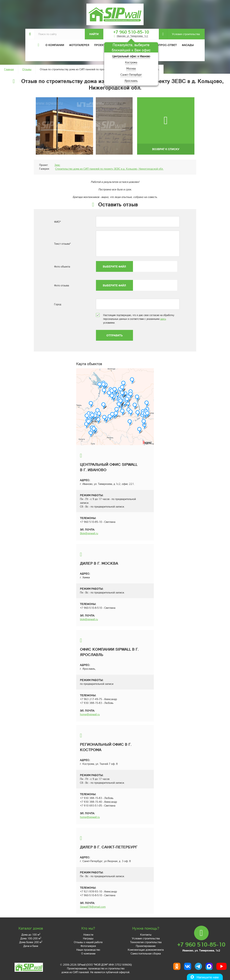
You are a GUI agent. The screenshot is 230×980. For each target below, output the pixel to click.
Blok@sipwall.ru (89, 533)
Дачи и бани (31, 946)
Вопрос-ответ (166, 45)
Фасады (188, 45)
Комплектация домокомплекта (146, 950)
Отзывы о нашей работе (88, 942)
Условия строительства (183, 34)
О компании (88, 953)
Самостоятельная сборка (146, 953)
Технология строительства (146, 942)
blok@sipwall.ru (89, 619)
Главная (9, 69)
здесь (163, 319)
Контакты (146, 935)
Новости (88, 935)
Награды (88, 938)
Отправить (114, 335)
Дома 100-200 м (31, 938)
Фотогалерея (79, 45)
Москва (131, 68)
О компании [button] (55, 45)
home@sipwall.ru (90, 714)
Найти (94, 34)
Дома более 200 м (31, 942)
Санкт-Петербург (131, 75)
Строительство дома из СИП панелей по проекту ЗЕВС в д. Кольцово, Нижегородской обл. (109, 169)
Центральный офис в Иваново (131, 56)
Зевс (57, 165)
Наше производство (88, 950)
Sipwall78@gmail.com (93, 907)
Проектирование (146, 946)
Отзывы (27, 69)
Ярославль (131, 81)
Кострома (131, 62)
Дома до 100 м (31, 935)
